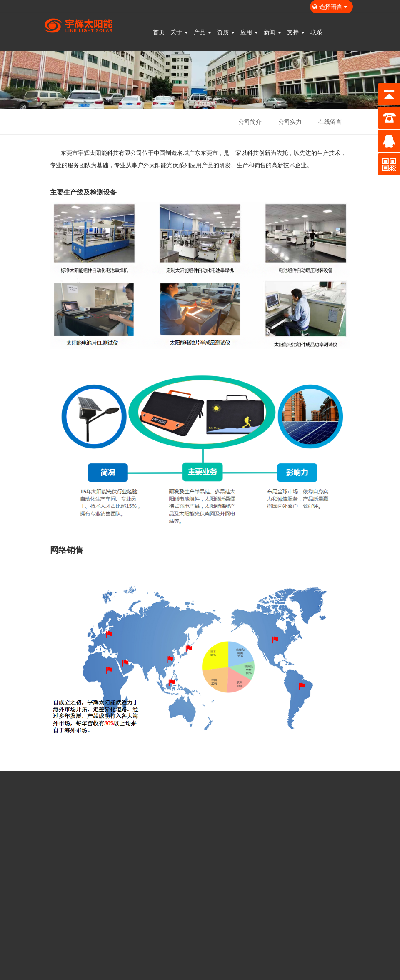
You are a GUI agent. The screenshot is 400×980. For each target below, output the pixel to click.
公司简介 (250, 121)
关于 (179, 32)
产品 (202, 32)
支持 (296, 32)
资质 (226, 32)
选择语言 (331, 6)
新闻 (272, 32)
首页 (159, 32)
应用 (249, 32)
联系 (316, 32)
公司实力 (290, 121)
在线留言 (330, 121)
